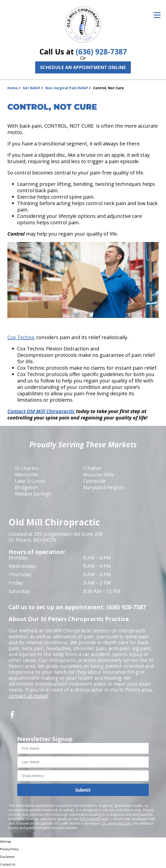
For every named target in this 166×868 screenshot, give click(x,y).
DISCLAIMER (90, 819)
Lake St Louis (30, 481)
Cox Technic (21, 337)
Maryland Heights (104, 487)
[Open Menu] (157, 15)
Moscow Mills (98, 475)
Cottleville (94, 481)
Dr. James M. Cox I (117, 823)
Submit (83, 790)
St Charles (26, 468)
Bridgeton (26, 487)
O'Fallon (92, 468)
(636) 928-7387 (101, 52)
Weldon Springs (33, 494)
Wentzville (27, 475)
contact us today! (28, 696)
